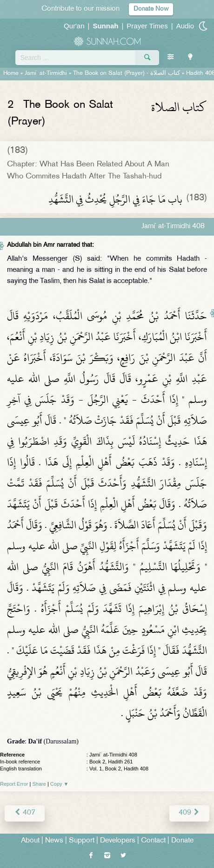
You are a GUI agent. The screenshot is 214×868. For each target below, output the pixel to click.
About (30, 841)
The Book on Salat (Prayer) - (127, 73)
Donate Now (151, 9)
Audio (185, 26)
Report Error (14, 784)
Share (39, 784)
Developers (118, 841)
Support (82, 841)
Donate (182, 841)
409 (189, 813)
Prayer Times (147, 26)
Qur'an (74, 26)
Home (11, 73)
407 (25, 813)
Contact (153, 841)
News (54, 841)
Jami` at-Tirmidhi (46, 73)
